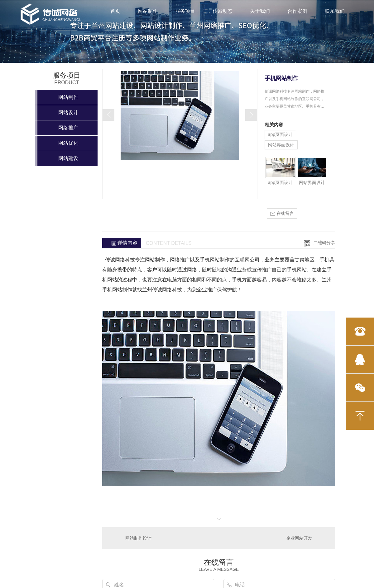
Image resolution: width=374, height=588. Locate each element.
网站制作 (148, 11)
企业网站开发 (299, 538)
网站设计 (68, 112)
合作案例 (297, 11)
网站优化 (68, 143)
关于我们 (260, 11)
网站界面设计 (281, 145)
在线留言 (282, 214)
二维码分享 (324, 243)
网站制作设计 (138, 538)
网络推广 (68, 128)
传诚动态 (223, 11)
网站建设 (68, 158)
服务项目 (185, 11)
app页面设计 (280, 134)
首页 (115, 11)
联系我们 (335, 11)
